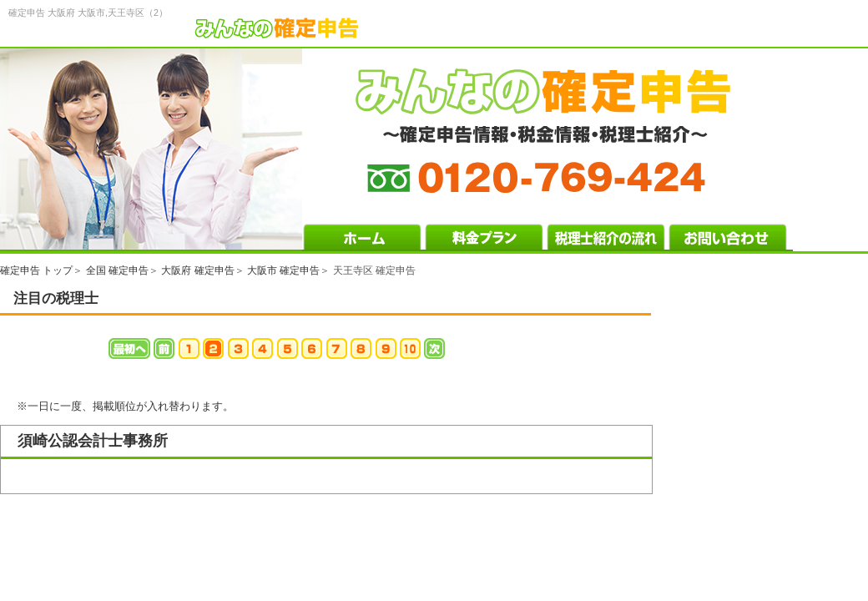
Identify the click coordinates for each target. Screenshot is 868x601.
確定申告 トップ (36, 270)
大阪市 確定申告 (283, 270)
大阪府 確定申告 (197, 270)
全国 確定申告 (117, 270)
